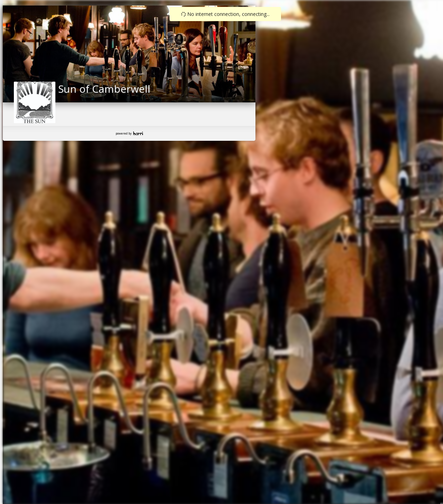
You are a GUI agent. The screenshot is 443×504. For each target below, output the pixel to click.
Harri (138, 133)
